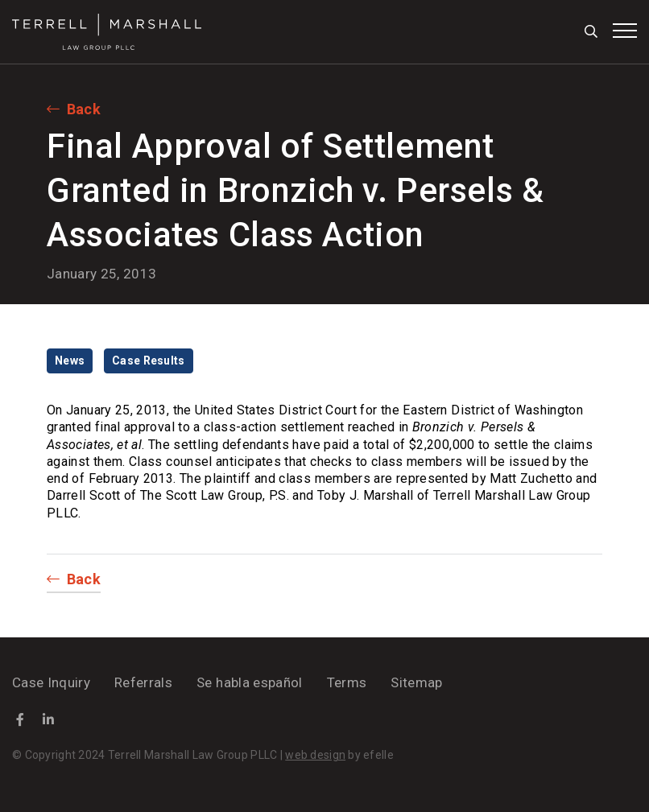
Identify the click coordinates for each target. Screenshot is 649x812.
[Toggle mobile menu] (625, 31)
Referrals (143, 682)
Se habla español (249, 682)
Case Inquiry (51, 682)
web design (315, 755)
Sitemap (416, 682)
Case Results (148, 361)
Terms (347, 682)
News (70, 361)
